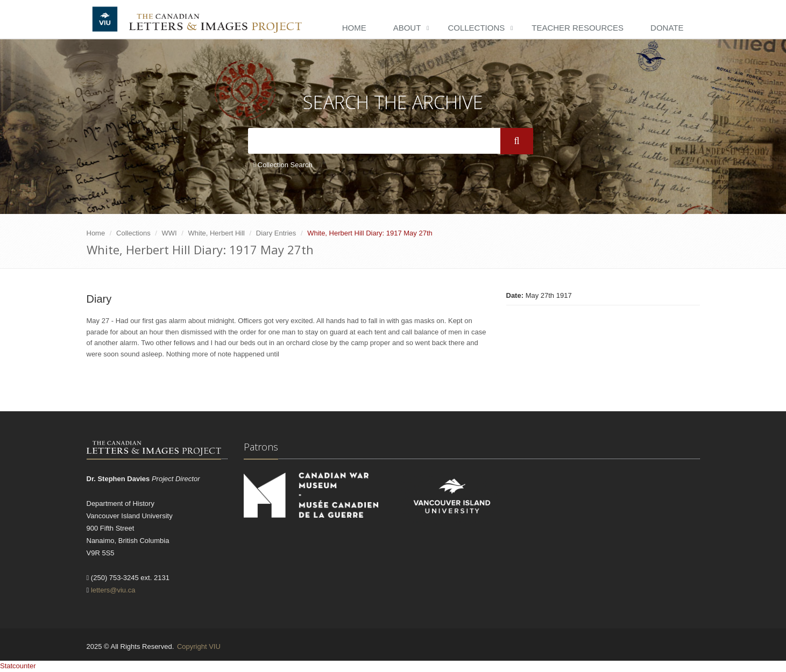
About (407, 28)
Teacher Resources (578, 28)
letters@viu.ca (113, 590)
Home (354, 28)
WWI (169, 233)
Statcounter (18, 666)
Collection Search (283, 165)
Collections (476, 28)
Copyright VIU (199, 646)
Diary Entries (276, 233)
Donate (667, 28)
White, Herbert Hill (217, 233)
